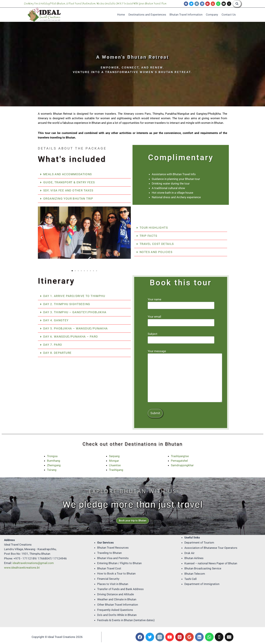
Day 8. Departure (57, 353)
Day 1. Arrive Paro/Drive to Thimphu (74, 296)
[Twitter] (191, 4)
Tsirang (52, 470)
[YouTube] (170, 637)
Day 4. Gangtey (56, 320)
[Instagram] (197, 4)
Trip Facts (148, 236)
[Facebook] (186, 4)
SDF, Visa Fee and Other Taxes (68, 190)
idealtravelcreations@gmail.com (33, 563)
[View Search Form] (237, 4)
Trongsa (52, 456)
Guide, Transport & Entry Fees (69, 182)
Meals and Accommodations (68, 174)
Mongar (114, 461)
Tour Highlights (154, 228)
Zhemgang (54, 465)
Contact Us (229, 15)
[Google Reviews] (213, 4)
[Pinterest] (208, 4)
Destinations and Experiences (147, 15)
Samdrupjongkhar (182, 465)
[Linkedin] (202, 4)
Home (121, 15)
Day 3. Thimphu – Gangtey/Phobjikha (75, 312)
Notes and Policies (156, 252)
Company (212, 15)
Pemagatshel (179, 461)
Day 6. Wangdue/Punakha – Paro (71, 337)
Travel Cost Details (157, 244)
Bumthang (54, 461)
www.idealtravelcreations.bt (22, 568)
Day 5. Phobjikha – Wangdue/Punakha (76, 328)
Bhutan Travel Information (186, 15)
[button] (84, 174)
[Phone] (229, 4)
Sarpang (114, 456)
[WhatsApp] (218, 4)
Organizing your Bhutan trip (68, 199)
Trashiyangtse (180, 456)
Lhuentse (115, 465)
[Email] (224, 4)
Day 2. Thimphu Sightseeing (67, 304)
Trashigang (116, 470)
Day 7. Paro (53, 345)
